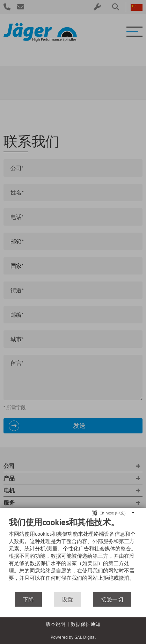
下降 (28, 599)
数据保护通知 (86, 624)
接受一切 (112, 599)
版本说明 (56, 624)
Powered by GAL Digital (73, 637)
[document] (73, 554)
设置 (67, 599)
